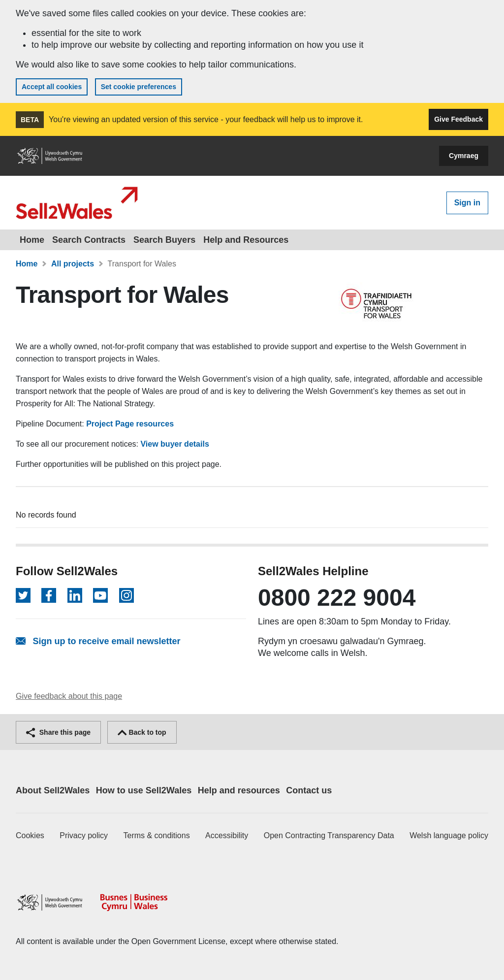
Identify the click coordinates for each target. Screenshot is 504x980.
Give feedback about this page (69, 696)
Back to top (142, 732)
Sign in (467, 203)
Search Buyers (164, 240)
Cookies (30, 835)
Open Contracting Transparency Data (329, 835)
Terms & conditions (157, 835)
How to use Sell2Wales (144, 790)
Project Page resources (130, 424)
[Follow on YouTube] (100, 595)
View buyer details (174, 444)
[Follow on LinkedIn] (75, 595)
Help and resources (239, 790)
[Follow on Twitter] (23, 595)
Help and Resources (246, 240)
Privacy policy (84, 835)
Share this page (58, 732)
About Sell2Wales (53, 790)
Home (32, 240)
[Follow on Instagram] (126, 595)
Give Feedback (458, 119)
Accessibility (227, 835)
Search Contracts (89, 240)
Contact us (309, 790)
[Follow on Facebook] (49, 595)
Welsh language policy (449, 835)
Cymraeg (464, 156)
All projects (73, 264)
